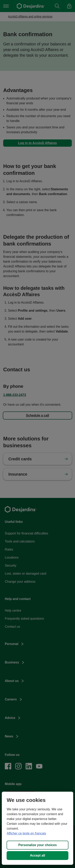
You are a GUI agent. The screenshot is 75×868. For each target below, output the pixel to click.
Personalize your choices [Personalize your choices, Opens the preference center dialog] (37, 845)
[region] (37, 828)
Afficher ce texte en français (26, 833)
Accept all (38, 855)
